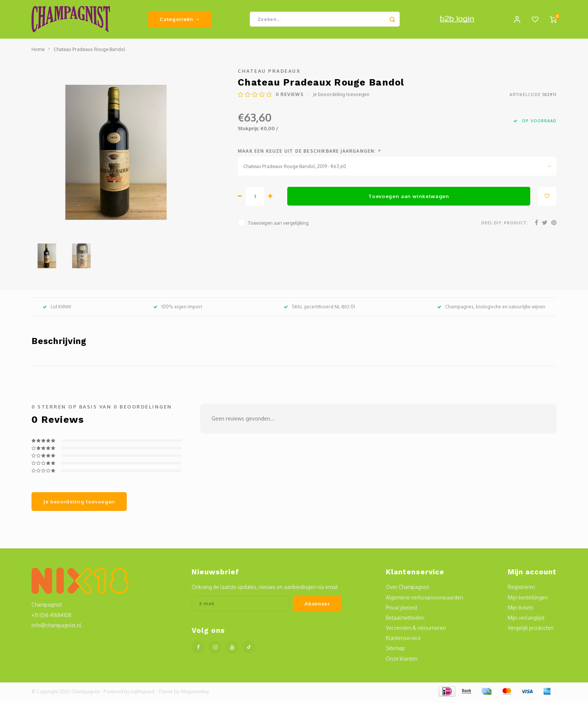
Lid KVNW (57, 309)
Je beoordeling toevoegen (341, 97)
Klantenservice (403, 641)
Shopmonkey (195, 694)
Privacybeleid (401, 610)
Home (38, 52)
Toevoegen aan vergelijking (278, 225)
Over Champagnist (407, 590)
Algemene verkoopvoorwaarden (424, 600)
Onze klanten (402, 661)
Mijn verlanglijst (526, 620)
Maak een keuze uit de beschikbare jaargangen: (309, 154)
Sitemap (395, 651)
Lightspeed (142, 694)
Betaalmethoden (405, 620)
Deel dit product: (505, 225)
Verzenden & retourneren (416, 630)
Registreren (521, 590)
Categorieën (180, 20)
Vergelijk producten (531, 630)
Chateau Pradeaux (269, 74)
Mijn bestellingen (528, 600)
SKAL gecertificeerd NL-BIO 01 (319, 309)
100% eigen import (178, 309)
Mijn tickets (521, 610)
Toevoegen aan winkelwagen (409, 199)
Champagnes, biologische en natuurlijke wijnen (491, 309)
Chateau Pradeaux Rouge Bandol (89, 52)
